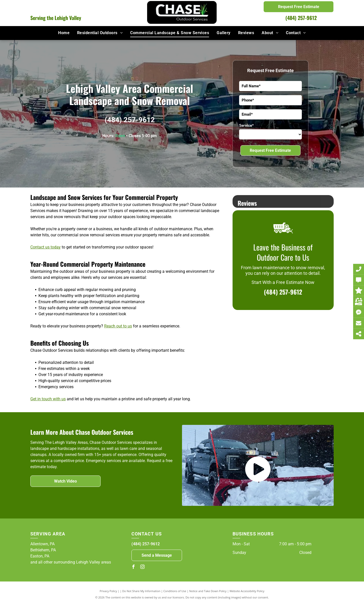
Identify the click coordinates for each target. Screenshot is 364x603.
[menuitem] (64, 33)
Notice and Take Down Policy (208, 591)
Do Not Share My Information (141, 591)
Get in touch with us (48, 399)
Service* (246, 126)
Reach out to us (118, 326)
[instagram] (143, 567)
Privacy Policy (108, 591)
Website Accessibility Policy (247, 591)
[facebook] (133, 567)
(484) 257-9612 (301, 18)
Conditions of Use (175, 591)
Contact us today (45, 247)
